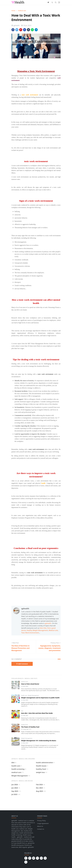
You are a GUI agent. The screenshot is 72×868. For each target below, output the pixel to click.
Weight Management (33, 695)
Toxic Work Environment (30, 633)
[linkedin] (26, 862)
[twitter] (48, 2)
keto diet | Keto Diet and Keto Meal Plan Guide (37, 713)
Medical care (53, 630)
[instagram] (45, 858)
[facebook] (37, 858)
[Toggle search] (56, 2)
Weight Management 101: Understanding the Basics (39, 741)
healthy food (24, 725)
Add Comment (22, 664)
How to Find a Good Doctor (30, 684)
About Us (40, 826)
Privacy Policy (41, 821)
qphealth (48, 623)
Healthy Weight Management (37, 630)
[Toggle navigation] (59, 2)
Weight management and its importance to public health (40, 698)
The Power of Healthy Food (30, 727)
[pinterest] (30, 858)
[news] (26, 858)
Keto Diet (43, 628)
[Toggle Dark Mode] (52, 2)
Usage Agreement (43, 823)
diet (22, 711)
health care (24, 695)
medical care (25, 682)
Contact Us (41, 829)
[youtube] (41, 858)
